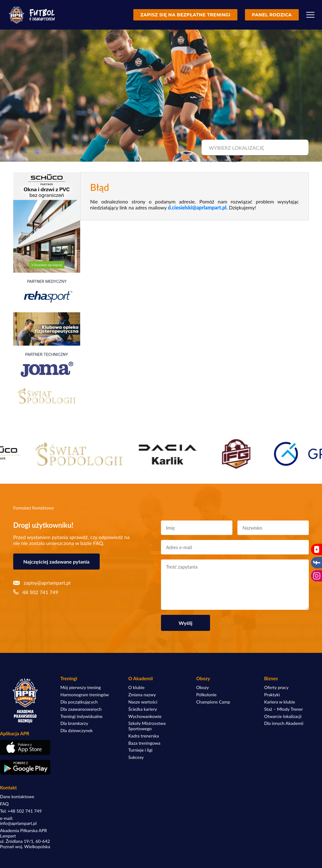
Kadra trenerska (144, 736)
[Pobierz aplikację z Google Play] (25, 767)
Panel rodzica (272, 15)
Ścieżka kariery (143, 709)
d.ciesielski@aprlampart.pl (197, 207)
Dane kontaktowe (17, 797)
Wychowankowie (145, 716)
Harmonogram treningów (85, 695)
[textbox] (254, 148)
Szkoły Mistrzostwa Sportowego (147, 726)
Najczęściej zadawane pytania (56, 562)
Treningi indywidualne (81, 716)
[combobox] (254, 148)
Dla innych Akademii (284, 723)
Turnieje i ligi (140, 750)
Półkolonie (206, 695)
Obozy (203, 687)
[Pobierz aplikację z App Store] (25, 747)
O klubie (136, 687)
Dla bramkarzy (74, 723)
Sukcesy (136, 757)
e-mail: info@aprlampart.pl (18, 821)
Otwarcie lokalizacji (283, 716)
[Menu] (310, 15)
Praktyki (272, 695)
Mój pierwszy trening (81, 687)
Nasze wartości (143, 702)
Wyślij (186, 623)
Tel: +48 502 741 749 (21, 811)
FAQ (4, 804)
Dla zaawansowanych (81, 709)
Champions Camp (213, 702)
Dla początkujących (79, 702)
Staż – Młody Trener (283, 709)
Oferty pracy (276, 687)
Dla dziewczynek (77, 731)
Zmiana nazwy (142, 695)
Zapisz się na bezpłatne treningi (185, 15)
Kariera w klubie (280, 702)
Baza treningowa (144, 743)
